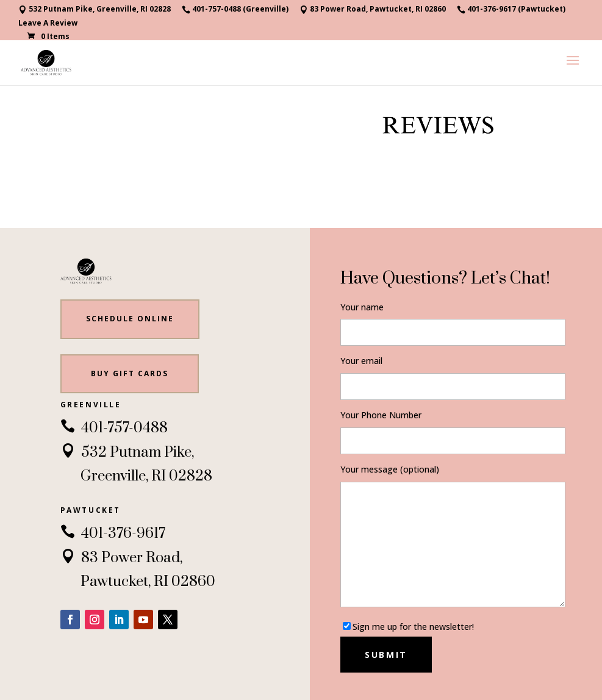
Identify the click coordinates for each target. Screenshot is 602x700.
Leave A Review (48, 24)
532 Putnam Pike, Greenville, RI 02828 (95, 10)
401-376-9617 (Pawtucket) (511, 10)
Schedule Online (130, 319)
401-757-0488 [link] (114, 428)
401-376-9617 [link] (113, 534)
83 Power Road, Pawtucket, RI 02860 (373, 10)
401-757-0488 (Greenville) (235, 10)
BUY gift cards (130, 373)
